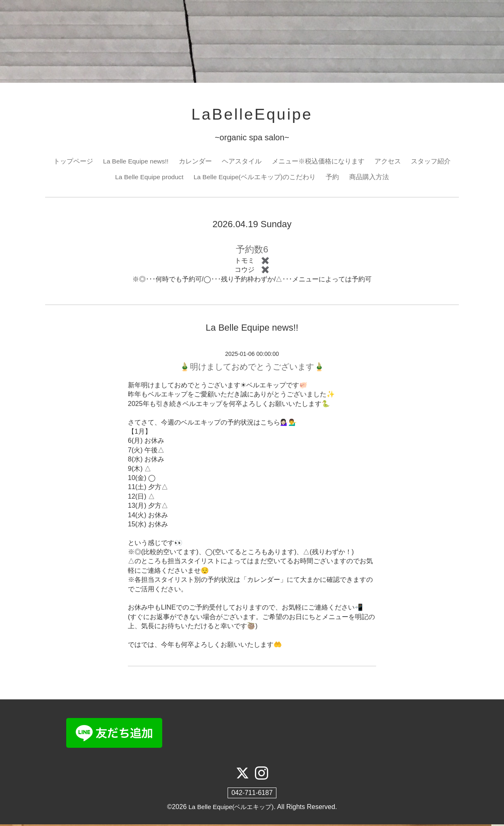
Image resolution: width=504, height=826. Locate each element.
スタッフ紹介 (432, 162)
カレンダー (196, 162)
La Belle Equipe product (149, 178)
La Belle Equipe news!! (136, 162)
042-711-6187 (252, 795)
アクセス (389, 162)
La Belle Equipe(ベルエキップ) (231, 809)
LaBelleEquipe (252, 115)
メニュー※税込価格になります (319, 162)
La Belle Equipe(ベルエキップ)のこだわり (256, 178)
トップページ (72, 162)
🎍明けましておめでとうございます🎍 (252, 368)
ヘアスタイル (242, 162)
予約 (334, 178)
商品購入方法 (371, 178)
